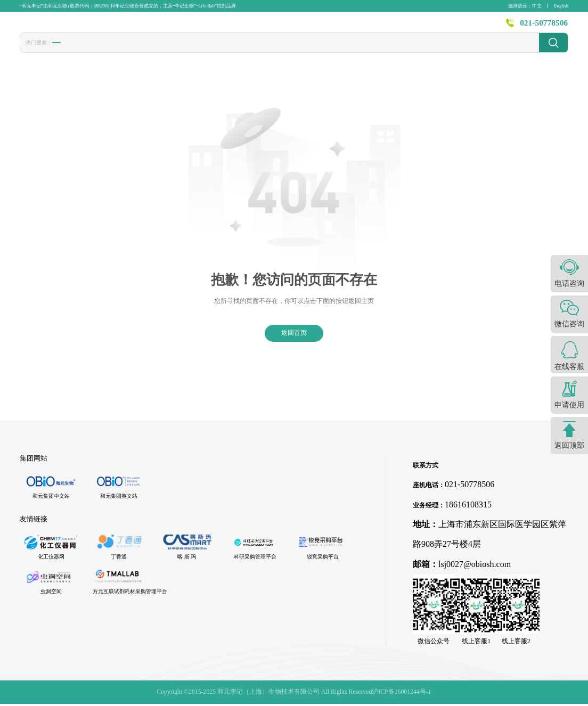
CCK (169, 51)
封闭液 (247, 51)
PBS (219, 51)
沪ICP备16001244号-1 (401, 693)
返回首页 (294, 335)
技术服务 (333, 27)
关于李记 (470, 27)
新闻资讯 (379, 27)
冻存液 (141, 51)
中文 (537, 6)
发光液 (278, 51)
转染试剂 (106, 51)
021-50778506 (544, 27)
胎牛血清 (68, 51)
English (561, 6)
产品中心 (243, 27)
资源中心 (424, 27)
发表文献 (288, 27)
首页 (205, 27)
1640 (194, 51)
